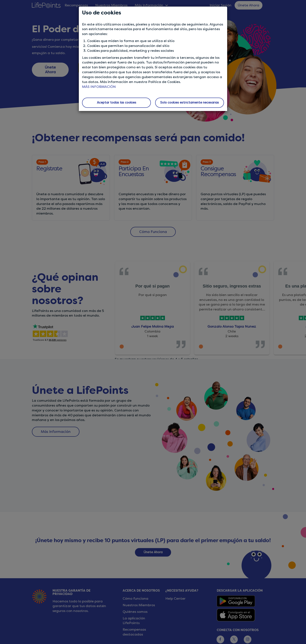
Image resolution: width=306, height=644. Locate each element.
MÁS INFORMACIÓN (99, 87)
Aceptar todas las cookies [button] (117, 102)
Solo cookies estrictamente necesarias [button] (190, 102)
